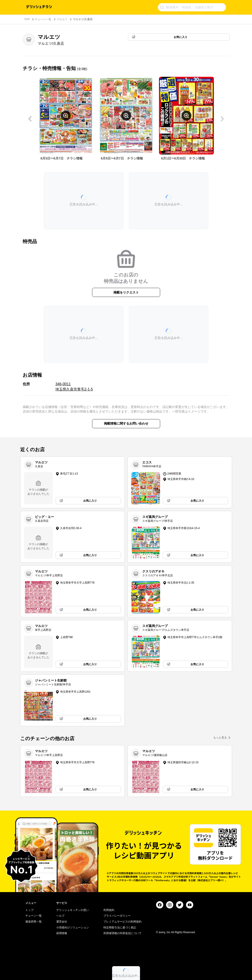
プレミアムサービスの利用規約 (122, 922)
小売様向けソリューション (73, 928)
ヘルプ (60, 916)
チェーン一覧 (43, 19)
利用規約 (109, 910)
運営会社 (62, 922)
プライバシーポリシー (117, 916)
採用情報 (62, 933)
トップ (29, 910)
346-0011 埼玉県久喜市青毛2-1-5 (74, 387)
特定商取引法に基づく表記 (120, 928)
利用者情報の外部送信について (122, 933)
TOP (27, 19)
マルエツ (62, 19)
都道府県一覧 (34, 922)
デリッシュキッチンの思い (73, 910)
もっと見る (220, 738)
